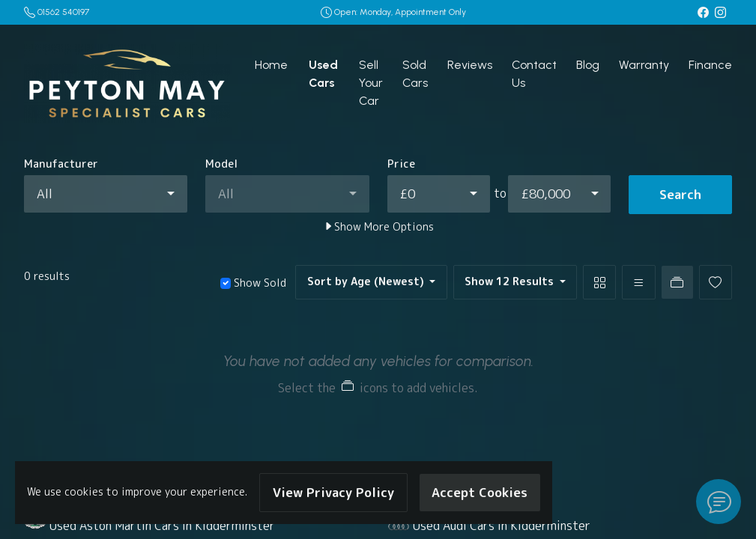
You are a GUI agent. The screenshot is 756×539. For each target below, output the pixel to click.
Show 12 (511, 281)
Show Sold (258, 283)
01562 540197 (63, 12)
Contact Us (534, 74)
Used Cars (323, 74)
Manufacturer (61, 164)
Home (271, 65)
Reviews (470, 65)
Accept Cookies (480, 492)
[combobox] (106, 194)
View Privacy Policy (333, 492)
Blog (588, 65)
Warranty (644, 65)
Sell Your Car (371, 83)
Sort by (367, 281)
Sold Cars (415, 74)
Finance (710, 65)
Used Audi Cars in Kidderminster (502, 526)
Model (221, 164)
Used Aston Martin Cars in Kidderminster (162, 526)
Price (401, 164)
